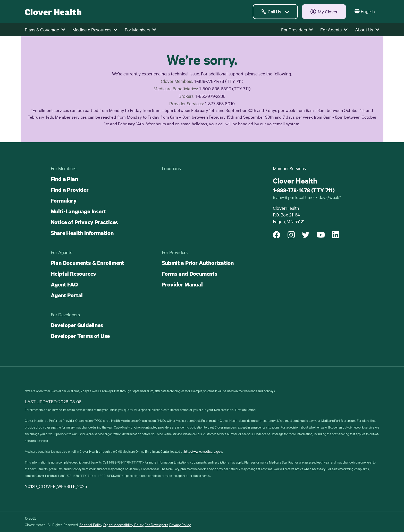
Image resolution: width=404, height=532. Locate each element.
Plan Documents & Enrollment (88, 263)
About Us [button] (367, 29)
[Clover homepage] (53, 11)
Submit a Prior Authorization (198, 263)
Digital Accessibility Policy (124, 525)
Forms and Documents (190, 274)
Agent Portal (67, 295)
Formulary (64, 200)
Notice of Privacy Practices (85, 222)
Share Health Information (82, 233)
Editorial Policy (91, 525)
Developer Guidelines (77, 325)
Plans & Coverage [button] (45, 29)
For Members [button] (141, 29)
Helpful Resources (73, 274)
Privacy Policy (180, 525)
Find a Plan (64, 179)
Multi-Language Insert (78, 211)
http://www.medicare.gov (203, 451)
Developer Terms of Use (80, 336)
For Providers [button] (297, 29)
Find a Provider (70, 190)
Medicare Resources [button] (95, 29)
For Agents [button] (334, 29)
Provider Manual (182, 284)
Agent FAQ (64, 284)
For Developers (156, 525)
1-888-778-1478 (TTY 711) (304, 190)
